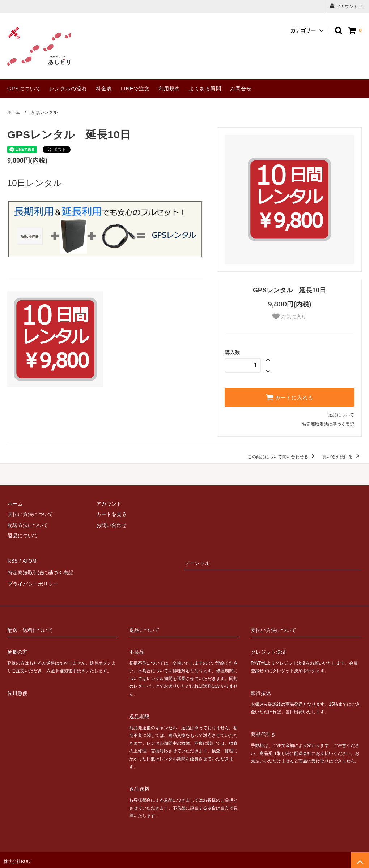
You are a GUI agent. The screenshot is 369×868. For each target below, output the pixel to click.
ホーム (14, 112)
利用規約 (169, 89)
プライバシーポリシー (33, 582)
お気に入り (289, 317)
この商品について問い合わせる (282, 457)
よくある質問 (205, 89)
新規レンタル (44, 112)
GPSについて (24, 89)
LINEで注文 (135, 89)
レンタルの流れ (68, 89)
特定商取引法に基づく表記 (328, 424)
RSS (12, 560)
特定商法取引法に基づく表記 (40, 571)
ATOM (29, 560)
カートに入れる (289, 397)
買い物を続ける (342, 457)
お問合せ (241, 89)
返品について (341, 415)
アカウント (347, 6)
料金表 (104, 89)
